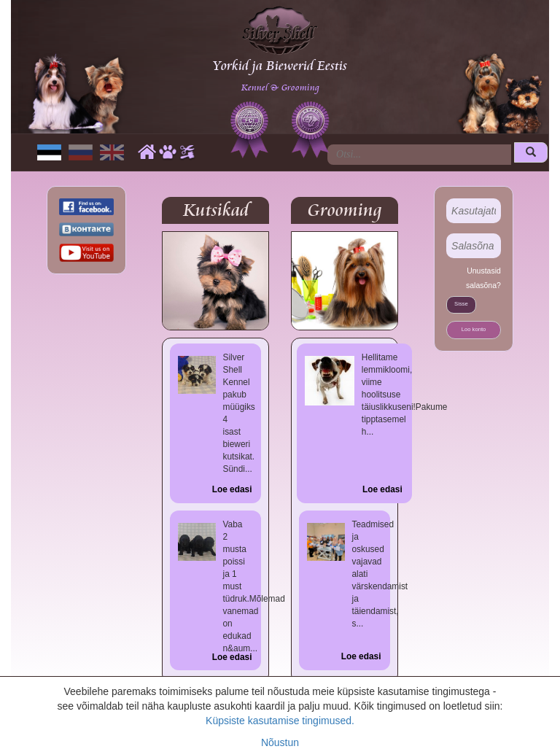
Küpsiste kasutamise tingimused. (280, 721)
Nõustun (280, 742)
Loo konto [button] (474, 329)
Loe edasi (232, 489)
